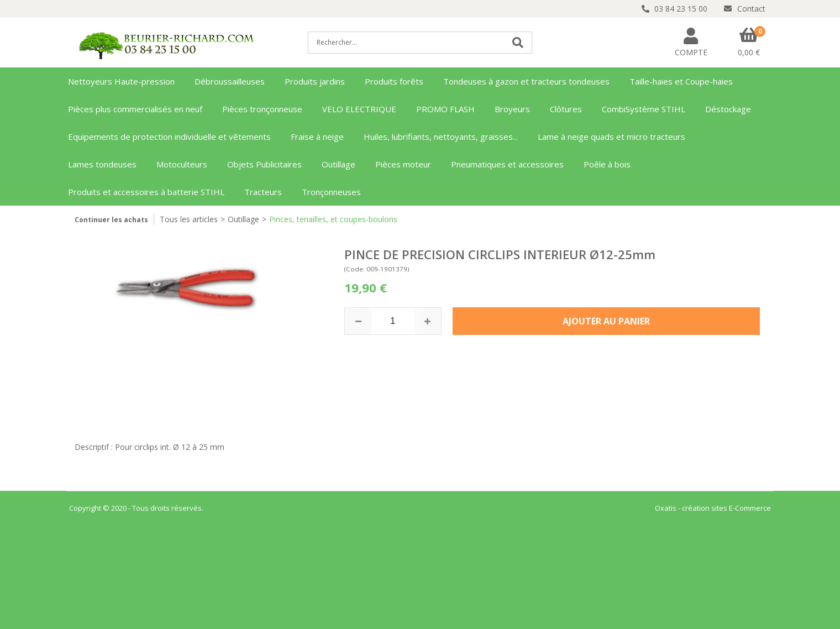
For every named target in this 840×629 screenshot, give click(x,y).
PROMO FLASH (445, 109)
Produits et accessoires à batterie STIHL (146, 192)
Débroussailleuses (230, 81)
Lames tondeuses (102, 164)
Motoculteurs (182, 164)
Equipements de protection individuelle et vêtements (169, 137)
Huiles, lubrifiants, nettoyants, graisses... (441, 137)
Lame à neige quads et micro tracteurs (611, 137)
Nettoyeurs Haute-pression (121, 81)
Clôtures (566, 109)
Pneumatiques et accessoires (507, 164)
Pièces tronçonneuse (262, 109)
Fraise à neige (317, 137)
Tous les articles (189, 219)
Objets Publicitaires (264, 164)
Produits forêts (394, 81)
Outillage (338, 164)
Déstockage (728, 109)
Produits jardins (315, 81)
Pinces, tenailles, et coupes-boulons (333, 219)
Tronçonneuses (331, 192)
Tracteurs (263, 192)
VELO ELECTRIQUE (359, 109)
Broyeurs (512, 109)
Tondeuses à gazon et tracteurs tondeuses (526, 81)
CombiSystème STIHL (644, 109)
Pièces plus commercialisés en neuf (135, 109)
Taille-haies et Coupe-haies (681, 81)
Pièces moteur (403, 164)
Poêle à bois (607, 164)
